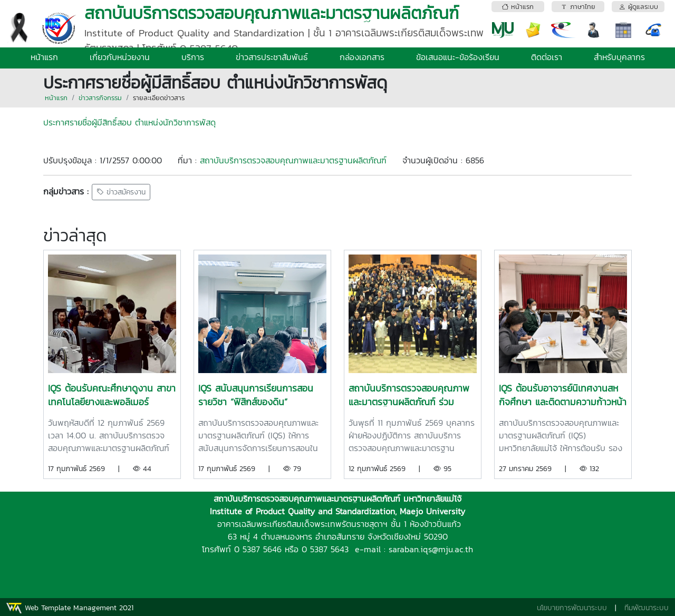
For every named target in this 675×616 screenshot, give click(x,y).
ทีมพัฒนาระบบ (647, 608)
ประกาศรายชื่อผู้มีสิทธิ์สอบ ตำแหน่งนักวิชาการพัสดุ (129, 122)
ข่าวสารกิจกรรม (100, 98)
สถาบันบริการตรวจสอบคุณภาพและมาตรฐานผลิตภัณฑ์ (293, 160)
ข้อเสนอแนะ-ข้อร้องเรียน (458, 57)
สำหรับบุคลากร (619, 57)
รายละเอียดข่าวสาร (159, 98)
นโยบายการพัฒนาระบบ (572, 608)
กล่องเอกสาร (362, 57)
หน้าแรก (44, 57)
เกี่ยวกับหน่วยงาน (120, 57)
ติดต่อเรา (547, 57)
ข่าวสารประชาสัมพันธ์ (272, 57)
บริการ (193, 57)
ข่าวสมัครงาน (121, 192)
